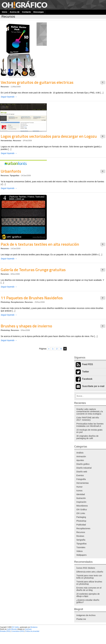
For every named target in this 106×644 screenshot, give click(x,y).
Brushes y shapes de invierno (26, 326)
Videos (80, 551)
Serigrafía (81, 540)
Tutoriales (81, 547)
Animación (81, 456)
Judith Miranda (12, 629)
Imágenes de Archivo (86, 615)
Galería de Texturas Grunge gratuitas (33, 270)
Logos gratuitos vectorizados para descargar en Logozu (49, 136)
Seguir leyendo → (9, 97)
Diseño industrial (84, 468)
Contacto (27, 12)
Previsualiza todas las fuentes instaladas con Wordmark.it (90, 425)
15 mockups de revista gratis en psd (89, 431)
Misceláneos (82, 506)
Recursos (5, 87)
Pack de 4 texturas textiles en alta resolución (40, 244)
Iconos (79, 491)
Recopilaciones (17, 302)
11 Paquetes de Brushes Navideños (32, 298)
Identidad (81, 494)
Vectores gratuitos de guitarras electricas (37, 82)
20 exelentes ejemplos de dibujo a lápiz (88, 595)
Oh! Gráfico (82, 510)
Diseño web (82, 472)
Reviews (80, 536)
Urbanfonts (11, 171)
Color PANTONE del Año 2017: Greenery (88, 419)
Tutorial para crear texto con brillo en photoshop (89, 577)
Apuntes (80, 460)
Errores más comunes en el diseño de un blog (89, 589)
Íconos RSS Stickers (86, 568)
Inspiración (81, 502)
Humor (80, 487)
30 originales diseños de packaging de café (88, 437)
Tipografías (14, 176)
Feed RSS (88, 364)
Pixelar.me (81, 619)
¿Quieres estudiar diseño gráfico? (88, 601)
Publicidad (81, 525)
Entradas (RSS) (5, 631)
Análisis (80, 453)
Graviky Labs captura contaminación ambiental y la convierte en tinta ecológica (90, 411)
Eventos (80, 475)
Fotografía (81, 479)
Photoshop (5, 302)
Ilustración (81, 498)
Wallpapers (82, 555)
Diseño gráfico (83, 464)
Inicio (5, 12)
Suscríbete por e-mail (93, 386)
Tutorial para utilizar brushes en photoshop (89, 583)
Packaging (81, 517)
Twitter (86, 372)
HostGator (28, 629)
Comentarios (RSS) (18, 631)
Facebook (87, 379)
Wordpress (34, 627)
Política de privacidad (32, 631)
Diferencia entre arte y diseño (90, 572)
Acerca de (15, 12)
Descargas (39, 12)
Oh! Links (81, 513)
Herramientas (6, 141)
